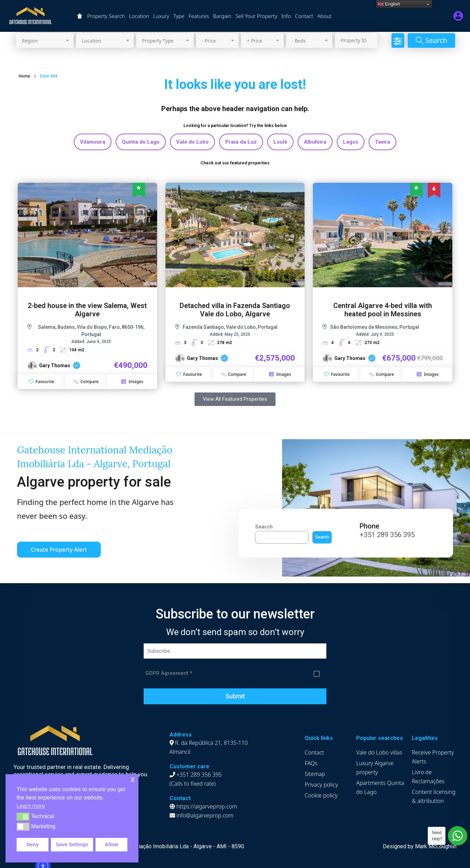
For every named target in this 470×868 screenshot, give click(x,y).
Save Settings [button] (72, 844)
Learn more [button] (31, 806)
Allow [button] (111, 844)
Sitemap (315, 774)
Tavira (382, 142)
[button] (23, 816)
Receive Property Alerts (433, 757)
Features (199, 16)
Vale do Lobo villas (379, 752)
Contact (304, 16)
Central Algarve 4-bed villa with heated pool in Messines (383, 310)
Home (24, 76)
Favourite (42, 382)
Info (286, 16)
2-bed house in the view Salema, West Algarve (87, 310)
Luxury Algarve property (375, 768)
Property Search (106, 16)
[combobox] (45, 40)
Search (264, 527)
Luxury (161, 16)
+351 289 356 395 (387, 535)
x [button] (133, 779)
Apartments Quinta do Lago (380, 787)
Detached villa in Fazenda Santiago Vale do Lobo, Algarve (235, 310)
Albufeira (315, 142)
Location (139, 16)
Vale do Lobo (192, 142)
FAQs (311, 763)
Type (179, 16)
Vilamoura (93, 142)
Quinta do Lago (141, 142)
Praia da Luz (241, 142)
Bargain (222, 16)
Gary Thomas (55, 365)
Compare (86, 382)
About (324, 16)
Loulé (280, 142)
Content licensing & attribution (434, 796)
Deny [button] (32, 844)
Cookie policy (321, 795)
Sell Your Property (256, 16)
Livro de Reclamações (428, 777)
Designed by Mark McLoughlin (420, 846)
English (389, 4)
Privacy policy (321, 785)
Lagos (351, 142)
